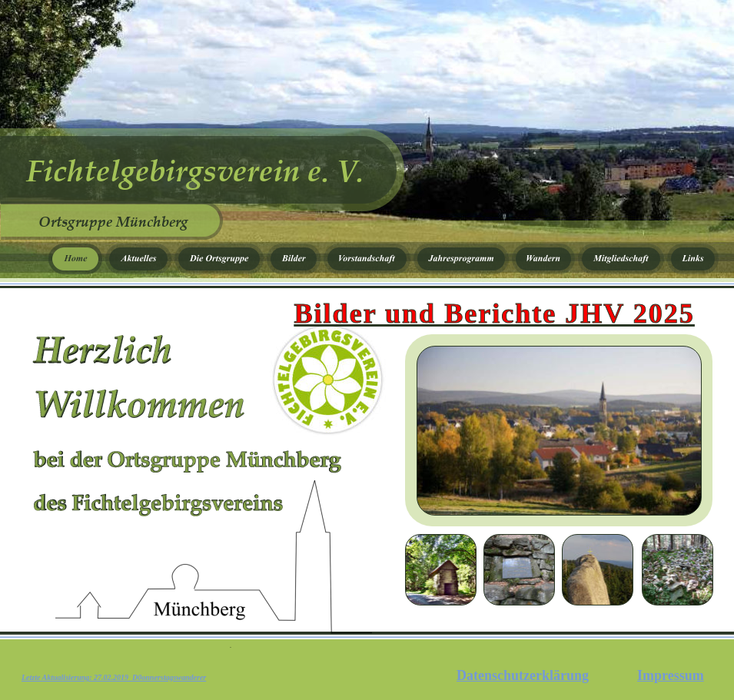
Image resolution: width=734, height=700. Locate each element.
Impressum (671, 675)
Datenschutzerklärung (523, 675)
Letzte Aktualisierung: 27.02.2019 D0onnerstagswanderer (114, 677)
